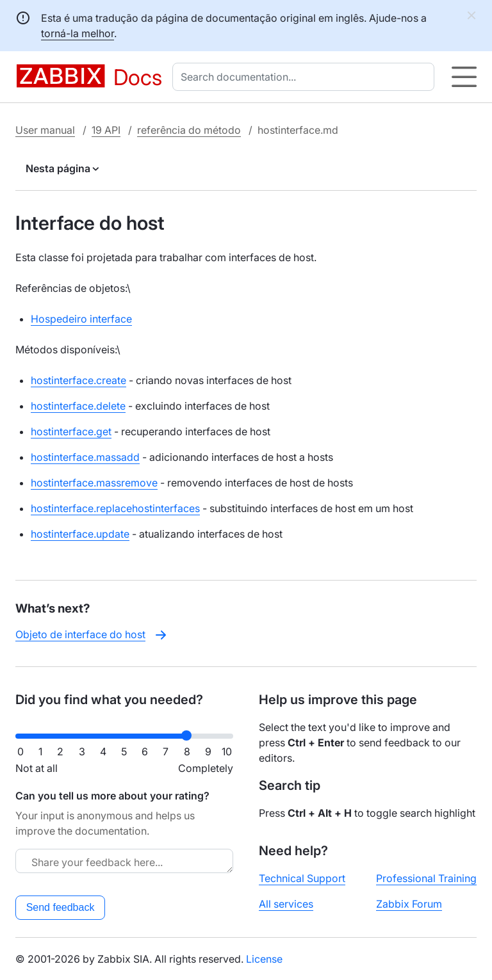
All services (286, 904)
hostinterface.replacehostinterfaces (115, 508)
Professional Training (426, 878)
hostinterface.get (71, 431)
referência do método (189, 130)
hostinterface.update (80, 534)
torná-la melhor (78, 33)
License (264, 959)
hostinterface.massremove (94, 483)
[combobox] (306, 77)
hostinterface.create (78, 380)
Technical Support (302, 878)
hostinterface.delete (78, 406)
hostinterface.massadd (85, 457)
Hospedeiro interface (81, 319)
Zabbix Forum (409, 904)
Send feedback (61, 907)
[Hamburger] (464, 77)
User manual (45, 130)
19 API (106, 130)
